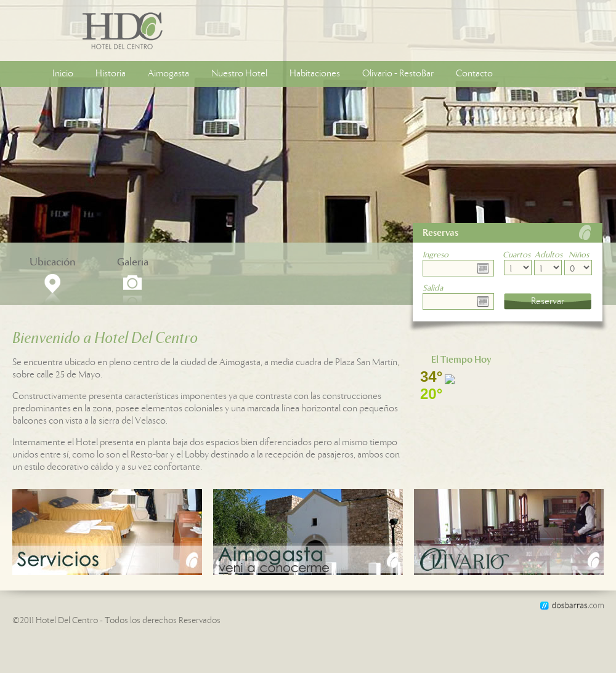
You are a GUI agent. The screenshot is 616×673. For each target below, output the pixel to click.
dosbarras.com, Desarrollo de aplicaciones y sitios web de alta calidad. (572, 606)
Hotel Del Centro (70, 31)
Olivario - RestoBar (398, 74)
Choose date (485, 268)
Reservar (548, 301)
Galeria (133, 262)
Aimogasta (168, 74)
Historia (111, 74)
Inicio (63, 74)
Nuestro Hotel (239, 74)
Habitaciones (315, 74)
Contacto (474, 74)
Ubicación (52, 262)
